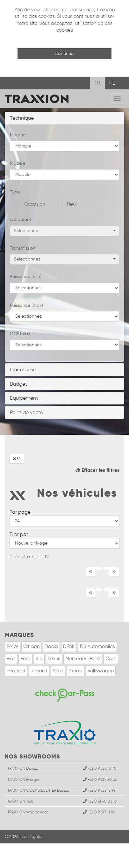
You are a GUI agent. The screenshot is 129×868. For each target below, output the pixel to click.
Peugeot (16, 671)
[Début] (91, 572)
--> (64, 521)
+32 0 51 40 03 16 (100, 801)
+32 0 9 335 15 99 (99, 790)
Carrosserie (23, 370)
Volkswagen (101, 671)
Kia (39, 659)
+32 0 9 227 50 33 (100, 779)
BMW (12, 646)
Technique (22, 118)
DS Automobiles (97, 646)
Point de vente (26, 412)
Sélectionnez (65, 231)
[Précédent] (99, 569)
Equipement (24, 398)
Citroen (31, 646)
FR (97, 83)
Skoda (75, 671)
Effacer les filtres (97, 470)
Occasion (35, 204)
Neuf (72, 204)
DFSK (69, 646)
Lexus (54, 659)
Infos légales (31, 837)
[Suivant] (114, 572)
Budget (18, 384)
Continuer (65, 53)
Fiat (11, 659)
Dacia (51, 646)
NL (112, 83)
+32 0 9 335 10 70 (100, 768)
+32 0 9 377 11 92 (99, 812)
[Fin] (106, 569)
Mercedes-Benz (83, 659)
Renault (39, 671)
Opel (111, 659)
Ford (25, 659)
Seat (58, 671)
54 (17, 459)
